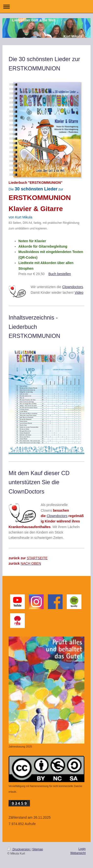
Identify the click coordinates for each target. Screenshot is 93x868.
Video (79, 293)
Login (82, 849)
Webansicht (78, 853)
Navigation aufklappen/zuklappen (46, 7)
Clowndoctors (73, 287)
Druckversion (19, 849)
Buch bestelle (59, 274)
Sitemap (38, 849)
